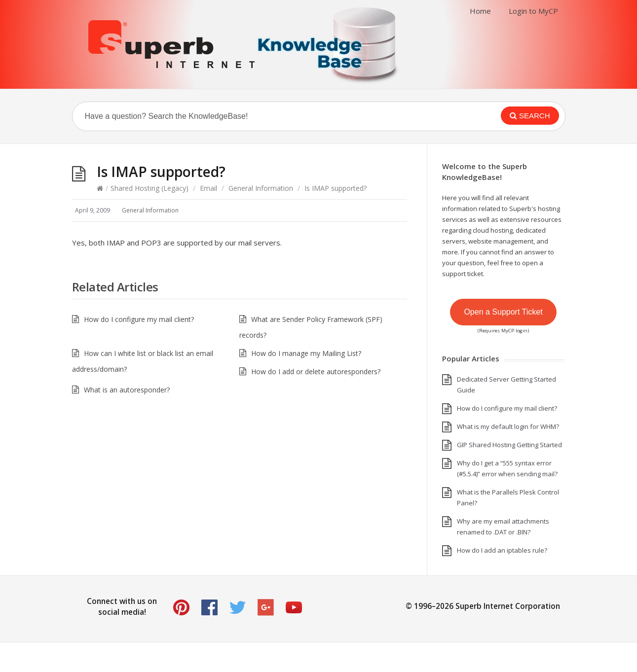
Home (480, 11)
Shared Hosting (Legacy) (150, 188)
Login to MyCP (533, 11)
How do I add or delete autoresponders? (316, 371)
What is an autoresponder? (127, 390)
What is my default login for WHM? (508, 426)
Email (208, 188)
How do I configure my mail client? (139, 319)
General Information (261, 188)
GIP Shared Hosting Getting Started (509, 445)
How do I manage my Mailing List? (306, 353)
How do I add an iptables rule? (502, 550)
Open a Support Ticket (503, 312)
